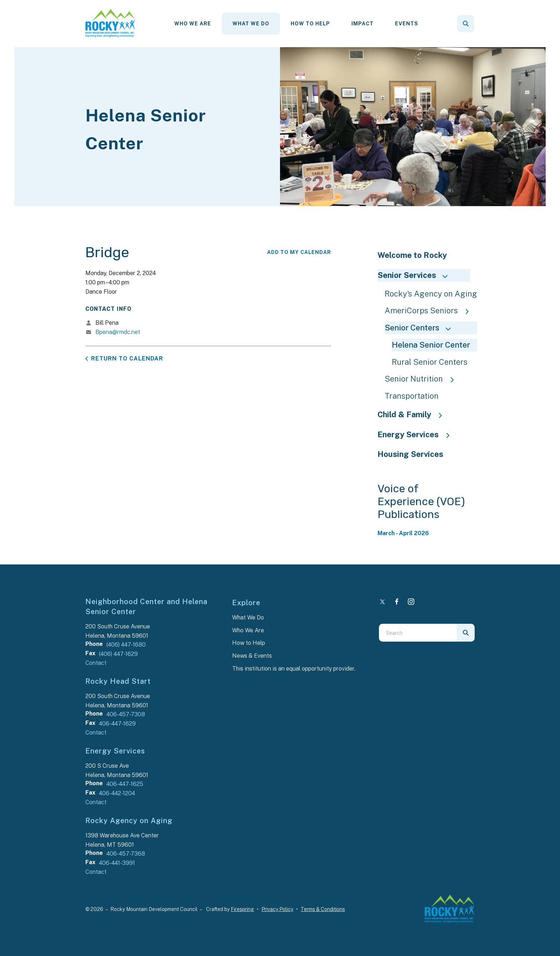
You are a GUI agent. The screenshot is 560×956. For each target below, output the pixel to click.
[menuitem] (193, 24)
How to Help (249, 643)
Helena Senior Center (431, 345)
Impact (362, 24)
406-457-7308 (126, 714)
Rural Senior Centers (430, 362)
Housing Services (410, 454)
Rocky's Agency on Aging (431, 294)
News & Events (252, 656)
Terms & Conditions (323, 909)
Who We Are (193, 24)
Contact (96, 663)
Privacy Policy (277, 909)
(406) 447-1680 (126, 645)
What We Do (251, 24)
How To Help (310, 24)
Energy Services (417, 434)
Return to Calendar (127, 358)
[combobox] (418, 633)
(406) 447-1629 (118, 654)
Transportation (412, 396)
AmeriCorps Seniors (430, 310)
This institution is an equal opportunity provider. (294, 669)
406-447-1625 (125, 784)
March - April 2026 (403, 533)
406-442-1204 (117, 793)
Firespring (242, 909)
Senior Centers (421, 328)
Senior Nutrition (423, 379)
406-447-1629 (117, 724)
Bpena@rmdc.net (118, 332)
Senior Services (416, 275)
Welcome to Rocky (412, 255)
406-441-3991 (117, 863)
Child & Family (413, 414)
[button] (466, 24)
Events (407, 24)
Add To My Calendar (299, 252)
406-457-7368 (126, 854)
